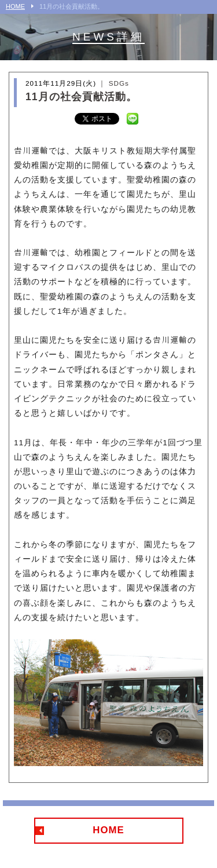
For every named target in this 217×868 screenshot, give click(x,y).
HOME (15, 6)
